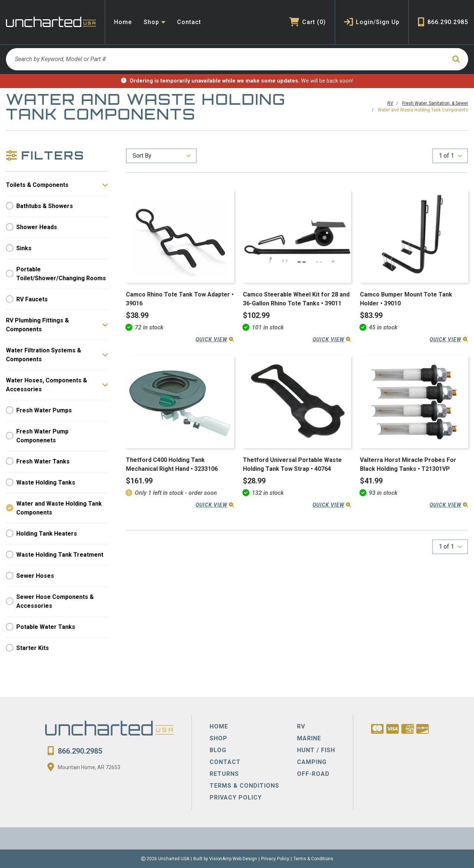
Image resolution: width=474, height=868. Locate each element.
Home (123, 22)
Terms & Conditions (313, 859)
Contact (189, 22)
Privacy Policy (275, 859)
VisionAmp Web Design (233, 859)
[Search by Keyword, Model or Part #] (226, 59)
